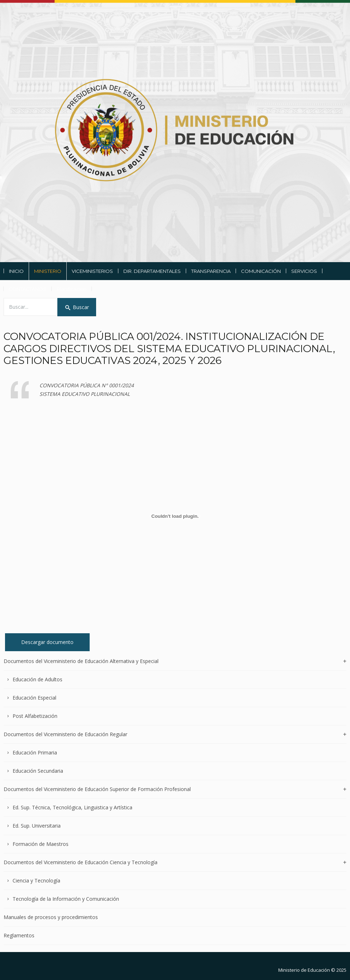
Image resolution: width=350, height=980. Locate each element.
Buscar (77, 307)
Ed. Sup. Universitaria (37, 826)
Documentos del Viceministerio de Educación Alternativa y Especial (81, 661)
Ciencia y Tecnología (36, 880)
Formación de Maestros (41, 844)
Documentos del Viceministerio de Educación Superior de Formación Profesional (97, 789)
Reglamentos (19, 935)
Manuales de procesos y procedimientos (51, 917)
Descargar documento (47, 642)
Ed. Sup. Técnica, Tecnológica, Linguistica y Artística (72, 807)
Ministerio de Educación (304, 970)
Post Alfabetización (35, 716)
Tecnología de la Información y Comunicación (66, 899)
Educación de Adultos (37, 679)
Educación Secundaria (38, 771)
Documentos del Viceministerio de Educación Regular (65, 734)
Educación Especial (34, 698)
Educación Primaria (35, 752)
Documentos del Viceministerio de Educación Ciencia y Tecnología (81, 862)
